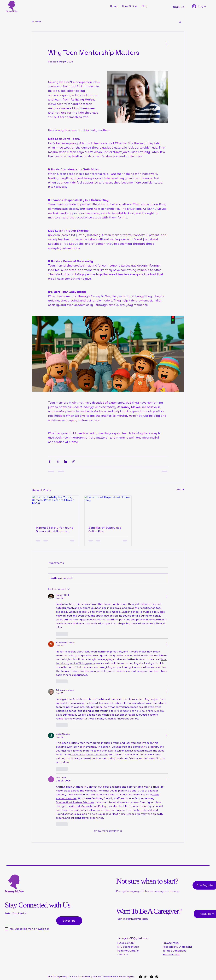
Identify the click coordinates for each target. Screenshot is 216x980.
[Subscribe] (69, 921)
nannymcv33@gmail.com (133, 938)
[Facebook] (140, 977)
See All (181, 490)
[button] (180, 22)
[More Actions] (166, 596)
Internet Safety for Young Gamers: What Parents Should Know (55, 529)
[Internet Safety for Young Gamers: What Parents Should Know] (55, 509)
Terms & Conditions (174, 951)
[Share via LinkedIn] (66, 461)
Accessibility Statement (177, 947)
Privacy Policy (171, 943)
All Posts (37, 22)
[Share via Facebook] (50, 461)
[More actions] (166, 43)
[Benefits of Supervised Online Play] (108, 509)
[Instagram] (146, 977)
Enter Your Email (15, 913)
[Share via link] (73, 461)
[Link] (151, 977)
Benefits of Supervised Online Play (105, 529)
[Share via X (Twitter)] (58, 461)
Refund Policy (171, 955)
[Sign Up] (179, 7)
